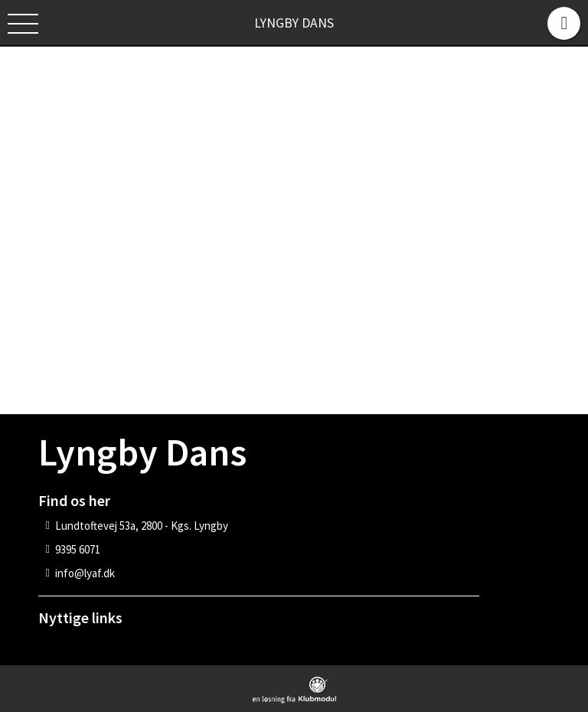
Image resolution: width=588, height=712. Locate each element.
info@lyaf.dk (85, 573)
